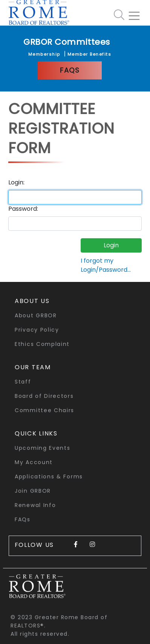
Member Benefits (90, 54)
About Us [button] (32, 301)
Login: (16, 182)
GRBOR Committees (67, 42)
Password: (23, 209)
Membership (44, 54)
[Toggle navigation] (137, 13)
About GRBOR (36, 315)
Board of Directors (44, 396)
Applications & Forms (49, 477)
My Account (34, 462)
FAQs (70, 70)
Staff (23, 382)
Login (111, 245)
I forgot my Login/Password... (106, 265)
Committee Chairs (44, 410)
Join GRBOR (33, 491)
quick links (36, 433)
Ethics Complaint (42, 344)
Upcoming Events (43, 448)
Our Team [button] (33, 367)
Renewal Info (35, 505)
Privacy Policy (37, 330)
